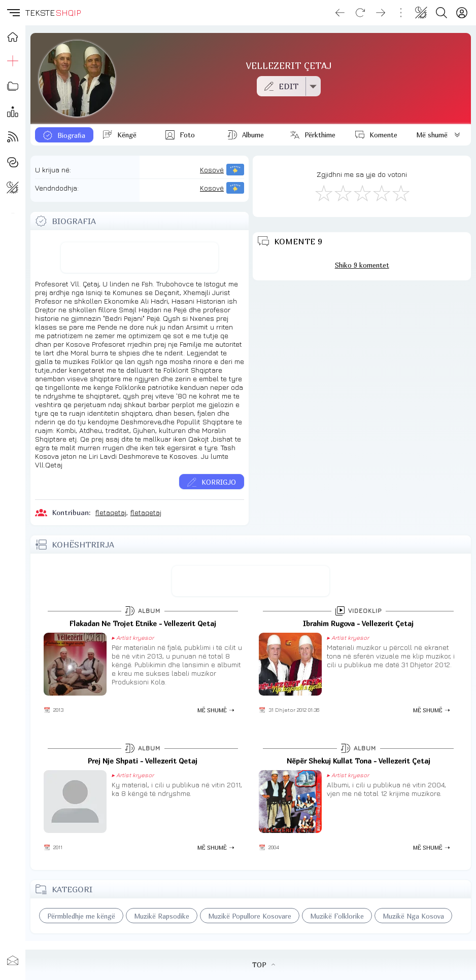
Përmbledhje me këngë (81, 916)
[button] (13, 13)
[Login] (462, 13)
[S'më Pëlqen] (323, 193)
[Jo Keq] (343, 193)
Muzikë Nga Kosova (413, 916)
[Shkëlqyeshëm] (400, 193)
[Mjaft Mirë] (381, 193)
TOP (264, 965)
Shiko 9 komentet (362, 265)
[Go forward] (381, 13)
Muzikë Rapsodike (162, 916)
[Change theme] (421, 13)
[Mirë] (362, 193)
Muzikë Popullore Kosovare (250, 916)
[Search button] (441, 13)
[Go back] (340, 13)
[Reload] (360, 13)
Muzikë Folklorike (337, 916)
